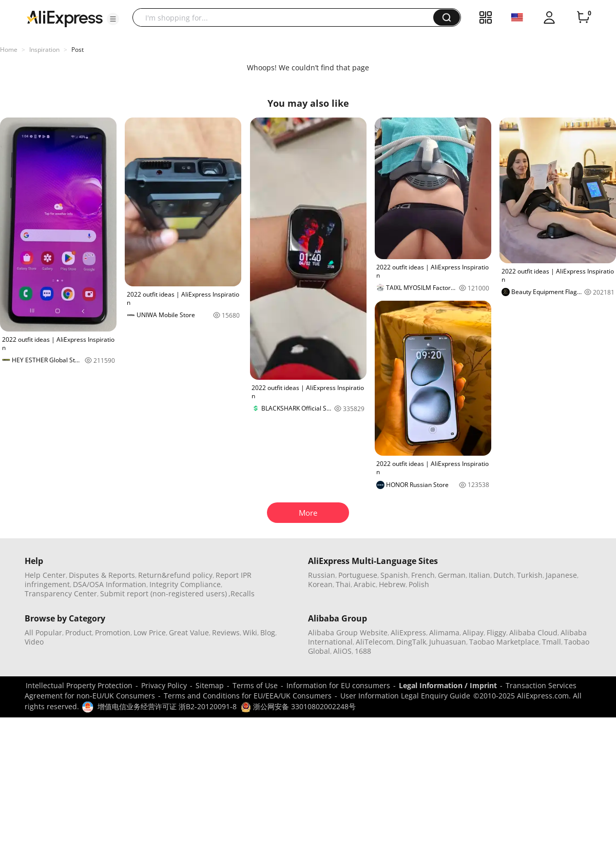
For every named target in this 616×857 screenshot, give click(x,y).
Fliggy (496, 632)
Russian (322, 575)
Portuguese (358, 575)
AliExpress (408, 632)
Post (78, 50)
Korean (320, 584)
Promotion (113, 632)
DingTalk (411, 642)
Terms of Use (255, 685)
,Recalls (242, 593)
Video (34, 642)
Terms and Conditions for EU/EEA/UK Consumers (248, 696)
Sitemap (210, 685)
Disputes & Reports (102, 575)
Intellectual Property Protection (79, 685)
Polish (419, 584)
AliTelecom (374, 642)
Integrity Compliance (185, 584)
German (452, 575)
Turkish (530, 575)
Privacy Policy (164, 685)
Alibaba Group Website (348, 632)
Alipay (473, 632)
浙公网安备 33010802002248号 (298, 706)
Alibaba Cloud (533, 632)
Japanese (561, 575)
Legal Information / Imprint (448, 685)
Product (79, 632)
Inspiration (44, 50)
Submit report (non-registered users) (163, 593)
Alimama (444, 632)
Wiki (250, 632)
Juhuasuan (448, 642)
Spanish (394, 575)
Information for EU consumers (338, 685)
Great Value (189, 632)
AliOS (342, 651)
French (423, 575)
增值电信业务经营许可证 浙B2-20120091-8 (167, 706)
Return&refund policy (175, 575)
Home (9, 50)
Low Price (150, 632)
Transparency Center (61, 593)
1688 (363, 651)
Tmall (552, 642)
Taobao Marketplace (504, 642)
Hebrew (392, 584)
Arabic (365, 584)
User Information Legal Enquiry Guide (405, 696)
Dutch (504, 575)
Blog (268, 632)
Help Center (45, 575)
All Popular (43, 632)
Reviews (226, 632)
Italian (479, 575)
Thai (343, 584)
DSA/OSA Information (110, 584)
